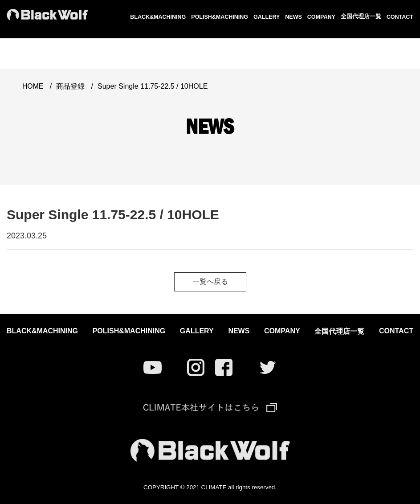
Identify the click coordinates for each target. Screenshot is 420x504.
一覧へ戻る (210, 281)
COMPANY (321, 17)
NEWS (294, 17)
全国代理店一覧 (361, 16)
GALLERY (267, 17)
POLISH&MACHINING (220, 17)
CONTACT (400, 17)
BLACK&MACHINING (158, 17)
